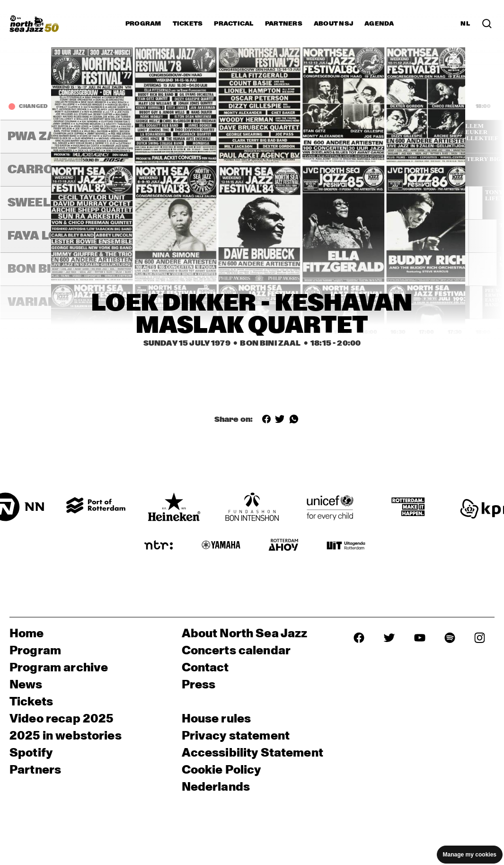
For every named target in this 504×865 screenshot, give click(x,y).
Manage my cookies (470, 855)
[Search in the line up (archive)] (487, 24)
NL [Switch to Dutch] (465, 24)
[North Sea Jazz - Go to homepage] (34, 24)
